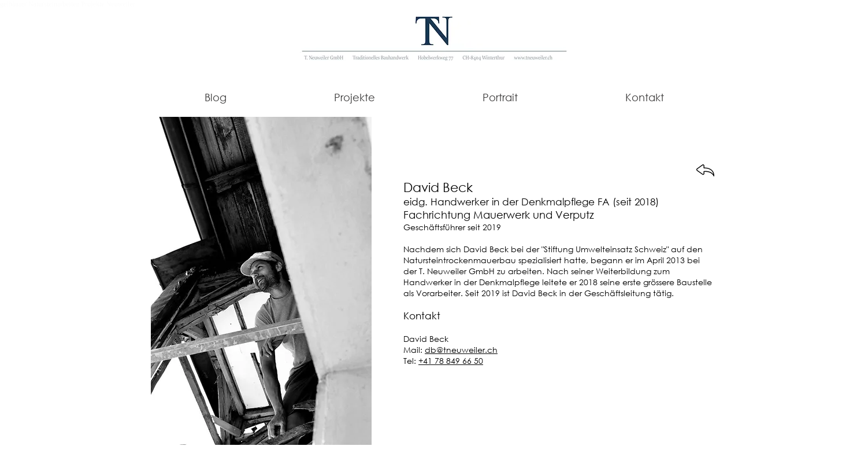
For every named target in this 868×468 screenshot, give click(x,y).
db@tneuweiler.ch (461, 350)
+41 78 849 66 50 (451, 361)
